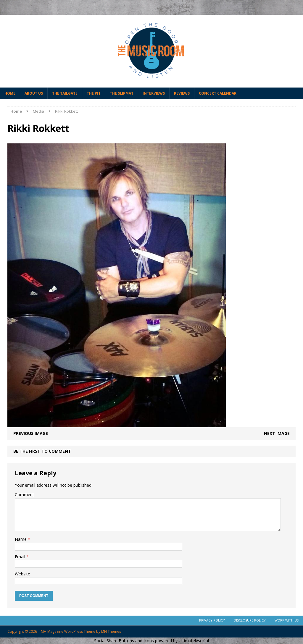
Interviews (154, 93)
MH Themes (111, 631)
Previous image (31, 433)
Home (10, 93)
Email (21, 557)
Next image (277, 433)
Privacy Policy (212, 620)
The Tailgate (65, 93)
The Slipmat (122, 93)
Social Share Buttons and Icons (124, 641)
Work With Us (287, 620)
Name (21, 539)
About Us (34, 93)
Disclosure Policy (250, 620)
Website (22, 574)
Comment (24, 495)
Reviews (182, 93)
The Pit (94, 93)
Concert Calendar (218, 93)
